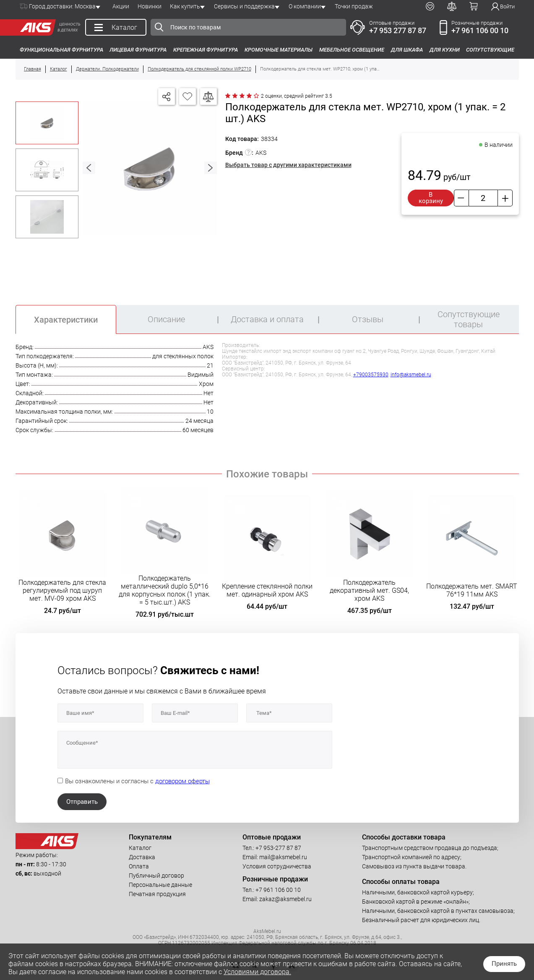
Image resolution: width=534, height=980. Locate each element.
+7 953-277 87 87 (278, 848)
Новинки (150, 6)
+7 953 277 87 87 (398, 30)
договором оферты (182, 781)
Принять (504, 964)
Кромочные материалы (279, 50)
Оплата (139, 866)
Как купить (185, 6)
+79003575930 (371, 375)
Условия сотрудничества (277, 866)
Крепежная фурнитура (206, 50)
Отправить (82, 802)
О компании (305, 6)
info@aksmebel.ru (411, 375)
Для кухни (445, 50)
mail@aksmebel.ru (283, 857)
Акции (121, 6)
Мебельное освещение (352, 50)
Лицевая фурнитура (138, 50)
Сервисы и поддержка (244, 6)
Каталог (140, 848)
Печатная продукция (157, 894)
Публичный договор (156, 876)
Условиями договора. (257, 972)
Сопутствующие (490, 50)
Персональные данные (160, 885)
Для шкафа (407, 50)
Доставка (142, 857)
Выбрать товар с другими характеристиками (288, 165)
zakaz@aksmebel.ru (285, 899)
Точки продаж (354, 6)
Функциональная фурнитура (61, 50)
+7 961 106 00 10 (480, 30)
